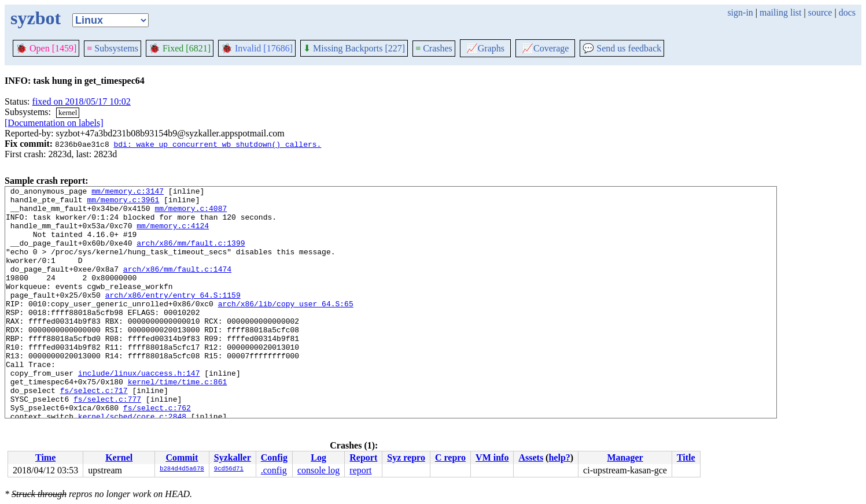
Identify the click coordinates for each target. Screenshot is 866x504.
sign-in (740, 12)
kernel (68, 112)
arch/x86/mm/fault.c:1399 (191, 255)
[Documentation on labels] (54, 123)
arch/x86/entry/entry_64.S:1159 (173, 317)
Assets (531, 457)
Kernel (119, 457)
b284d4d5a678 (182, 469)
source (820, 12)
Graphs (485, 48)
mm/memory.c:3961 (123, 203)
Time (45, 457)
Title (686, 457)
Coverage (545, 48)
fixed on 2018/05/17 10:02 (82, 101)
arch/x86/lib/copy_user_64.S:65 (286, 328)
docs (847, 12)
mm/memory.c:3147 (128, 192)
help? (559, 457)
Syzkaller (233, 457)
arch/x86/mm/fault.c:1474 (177, 286)
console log (318, 470)
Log (318, 457)
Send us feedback (622, 48)
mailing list (780, 12)
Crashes (434, 48)
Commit (182, 457)
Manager (625, 457)
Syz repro (406, 457)
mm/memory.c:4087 (191, 213)
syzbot (36, 18)
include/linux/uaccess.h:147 (139, 411)
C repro (450, 457)
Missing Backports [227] (354, 48)
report (360, 470)
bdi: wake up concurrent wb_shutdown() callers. (217, 144)
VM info (492, 457)
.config (274, 470)
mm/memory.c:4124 (173, 234)
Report (363, 457)
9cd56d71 (229, 469)
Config (274, 457)
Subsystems (113, 48)
